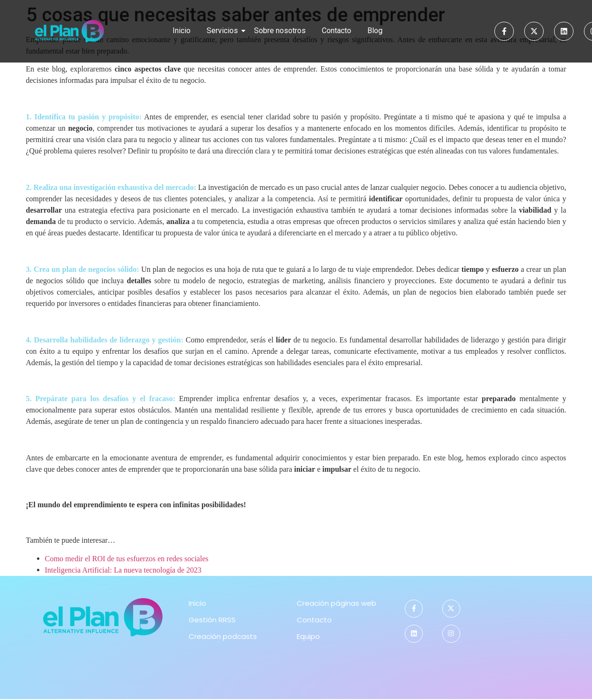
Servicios (224, 31)
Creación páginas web (337, 603)
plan (69, 269)
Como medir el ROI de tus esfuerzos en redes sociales (127, 559)
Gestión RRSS (212, 620)
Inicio (182, 31)
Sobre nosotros (280, 31)
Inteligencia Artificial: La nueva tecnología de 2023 (123, 570)
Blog (375, 31)
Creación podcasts (223, 636)
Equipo (308, 636)
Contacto (337, 31)
